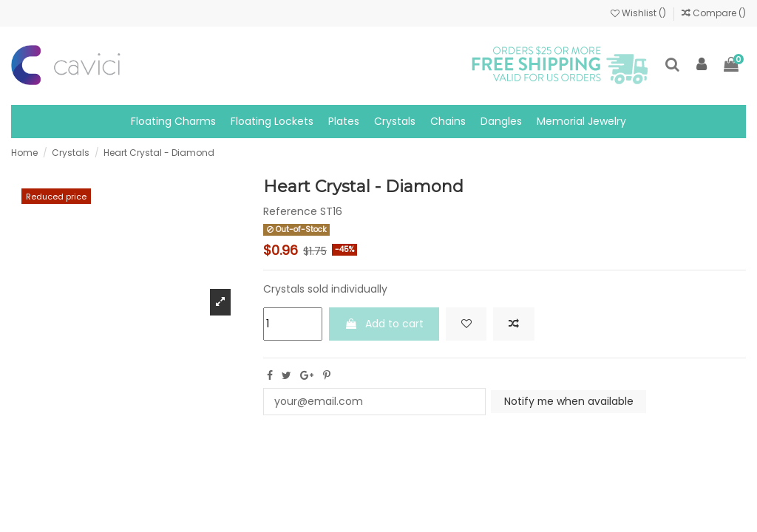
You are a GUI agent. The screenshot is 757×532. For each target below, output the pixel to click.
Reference (290, 212)
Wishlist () (639, 13)
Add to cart (384, 324)
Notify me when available (570, 401)
